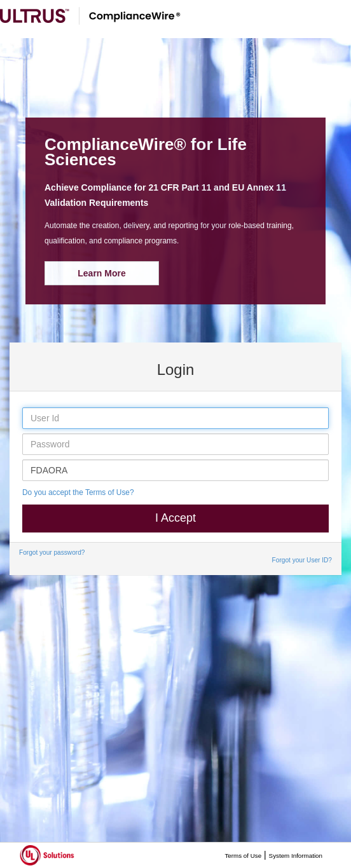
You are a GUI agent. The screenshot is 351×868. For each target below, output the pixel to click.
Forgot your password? (52, 553)
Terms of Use (243, 856)
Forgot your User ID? (302, 560)
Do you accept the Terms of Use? (78, 492)
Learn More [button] (101, 273)
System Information (296, 856)
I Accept (175, 518)
